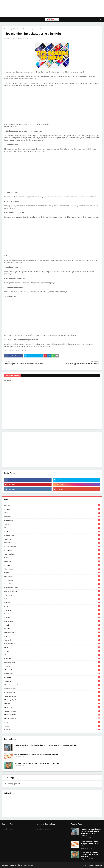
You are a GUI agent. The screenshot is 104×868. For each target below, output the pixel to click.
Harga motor (52, 584)
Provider (52, 655)
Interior (52, 599)
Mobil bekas (52, 629)
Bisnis (52, 524)
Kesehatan (52, 614)
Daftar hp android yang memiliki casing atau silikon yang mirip (37, 763)
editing (52, 558)
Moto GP (52, 636)
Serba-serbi (52, 674)
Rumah (52, 666)
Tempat (52, 704)
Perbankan (52, 647)
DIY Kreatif (52, 550)
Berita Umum (52, 520)
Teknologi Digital (52, 700)
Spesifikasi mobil (52, 689)
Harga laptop (52, 576)
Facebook (52, 561)
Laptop (52, 618)
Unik (52, 722)
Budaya (52, 532)
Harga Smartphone (52, 591)
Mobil (52, 625)
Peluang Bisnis (52, 644)
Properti (52, 651)
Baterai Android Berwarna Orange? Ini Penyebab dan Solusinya (37, 754)
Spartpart (52, 681)
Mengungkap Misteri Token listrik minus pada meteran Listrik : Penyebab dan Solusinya (46, 745)
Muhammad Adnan (12, 38)
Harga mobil (52, 580)
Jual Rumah (52, 610)
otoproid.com (17, 865)
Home (85, 865)
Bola (52, 528)
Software (52, 677)
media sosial (52, 621)
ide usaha (52, 595)
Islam (52, 606)
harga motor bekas (52, 588)
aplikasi (52, 513)
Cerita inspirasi (52, 535)
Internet (52, 603)
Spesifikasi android (52, 685)
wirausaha (52, 730)
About (91, 865)
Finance (52, 565)
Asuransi (52, 517)
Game (52, 573)
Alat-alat (52, 505)
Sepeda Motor (52, 670)
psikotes (52, 659)
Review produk (52, 662)
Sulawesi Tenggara (52, 696)
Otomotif (52, 640)
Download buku (52, 554)
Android (11, 350)
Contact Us (99, 865)
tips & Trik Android (16, 29)
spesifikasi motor (52, 692)
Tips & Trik (52, 707)
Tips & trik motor (52, 711)
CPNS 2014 (52, 543)
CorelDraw (52, 539)
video (52, 726)
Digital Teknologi (52, 547)
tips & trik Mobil (52, 718)
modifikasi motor (52, 632)
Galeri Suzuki (52, 569)
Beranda (7, 29)
